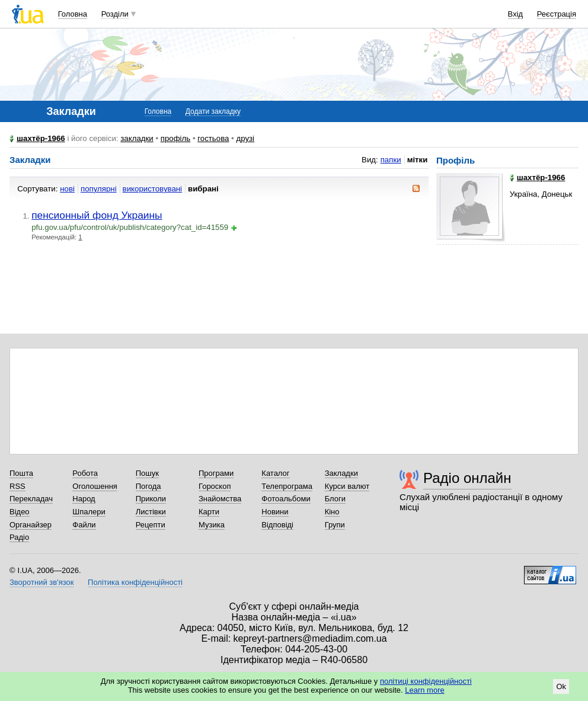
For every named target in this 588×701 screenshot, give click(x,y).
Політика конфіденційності (135, 582)
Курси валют (347, 486)
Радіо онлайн (467, 478)
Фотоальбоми (286, 499)
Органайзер (31, 525)
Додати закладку (213, 111)
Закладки (341, 473)
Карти (209, 512)
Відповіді (277, 525)
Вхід (516, 14)
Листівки (151, 512)
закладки (137, 138)
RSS (17, 486)
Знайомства (220, 499)
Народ (84, 499)
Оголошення (95, 486)
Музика (212, 525)
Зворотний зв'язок (41, 582)
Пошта (21, 473)
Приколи (151, 499)
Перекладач (31, 499)
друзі (245, 138)
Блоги (335, 499)
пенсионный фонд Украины (97, 215)
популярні (99, 189)
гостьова (213, 138)
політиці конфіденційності (426, 681)
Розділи (115, 14)
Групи (335, 525)
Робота (85, 473)
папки (391, 160)
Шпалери (89, 512)
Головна (73, 14)
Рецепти (151, 525)
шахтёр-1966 (41, 138)
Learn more (424, 690)
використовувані (152, 189)
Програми (216, 473)
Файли (84, 525)
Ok (561, 686)
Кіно (332, 512)
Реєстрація (557, 14)
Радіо (19, 537)
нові (67, 189)
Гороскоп (215, 486)
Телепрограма (287, 486)
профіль (175, 138)
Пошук (147, 473)
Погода (148, 486)
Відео (20, 512)
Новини (275, 512)
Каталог (275, 473)
